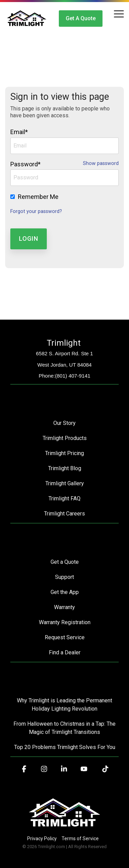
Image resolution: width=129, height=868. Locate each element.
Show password (101, 164)
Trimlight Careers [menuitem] (64, 514)
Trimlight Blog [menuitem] (65, 468)
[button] (119, 13)
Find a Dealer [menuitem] (65, 652)
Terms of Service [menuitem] (80, 839)
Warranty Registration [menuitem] (65, 622)
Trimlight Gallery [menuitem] (65, 483)
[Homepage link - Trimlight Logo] (64, 827)
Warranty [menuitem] (64, 607)
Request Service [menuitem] (65, 637)
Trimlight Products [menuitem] (65, 438)
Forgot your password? (36, 211)
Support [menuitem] (64, 577)
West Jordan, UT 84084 (65, 365)
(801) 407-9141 (73, 376)
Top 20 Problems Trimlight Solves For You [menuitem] (65, 747)
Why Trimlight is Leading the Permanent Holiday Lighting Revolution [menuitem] (65, 705)
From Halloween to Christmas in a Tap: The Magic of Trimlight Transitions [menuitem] (65, 728)
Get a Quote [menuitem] (65, 562)
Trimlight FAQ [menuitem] (64, 498)
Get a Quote (81, 18)
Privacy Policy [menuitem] (42, 839)
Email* (19, 132)
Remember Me (38, 197)
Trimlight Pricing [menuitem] (64, 453)
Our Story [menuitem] (64, 423)
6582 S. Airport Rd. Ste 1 (65, 353)
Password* (25, 164)
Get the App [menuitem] (65, 592)
